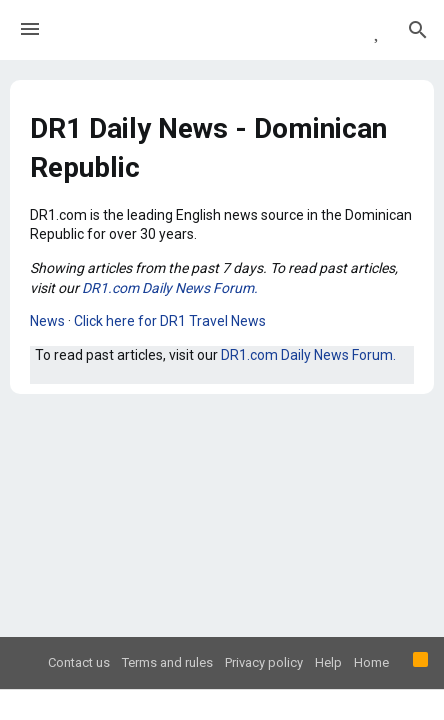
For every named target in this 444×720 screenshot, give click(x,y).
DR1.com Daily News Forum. (170, 288)
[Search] (418, 30)
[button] (30, 30)
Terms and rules (167, 662)
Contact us (79, 662)
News (47, 321)
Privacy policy (264, 662)
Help (328, 662)
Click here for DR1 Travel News (170, 321)
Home (371, 662)
